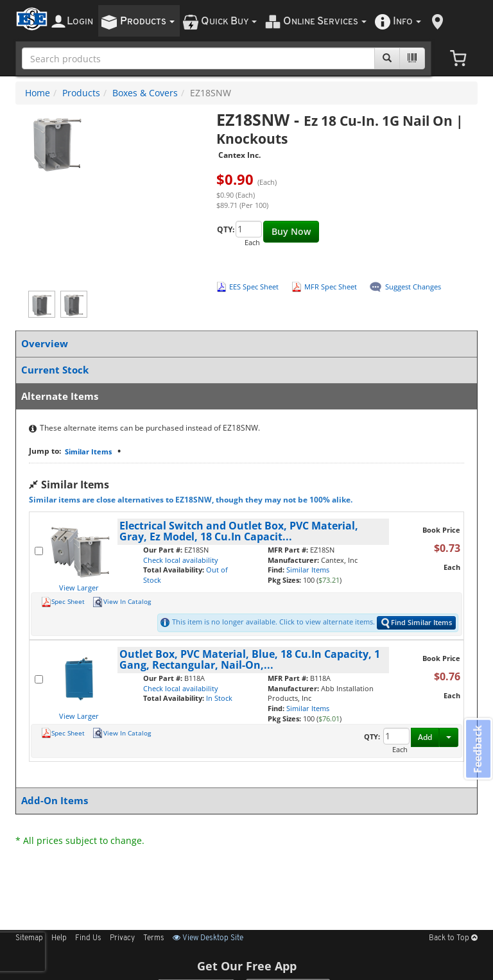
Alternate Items (244, 396)
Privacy (122, 938)
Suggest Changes (413, 287)
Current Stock (244, 370)
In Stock (219, 698)
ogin (80, 21)
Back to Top (453, 938)
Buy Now (291, 231)
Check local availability (181, 560)
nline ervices (325, 21)
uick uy (229, 21)
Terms (154, 938)
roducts (147, 21)
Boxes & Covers (145, 93)
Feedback (478, 749)
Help (59, 938)
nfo (407, 21)
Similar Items (88, 451)
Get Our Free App (247, 966)
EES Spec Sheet (254, 287)
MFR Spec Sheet (331, 287)
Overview (244, 344)
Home (38, 93)
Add (425, 737)
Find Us (88, 938)
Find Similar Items (416, 623)
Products (81, 93)
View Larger (79, 588)
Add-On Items (244, 801)
